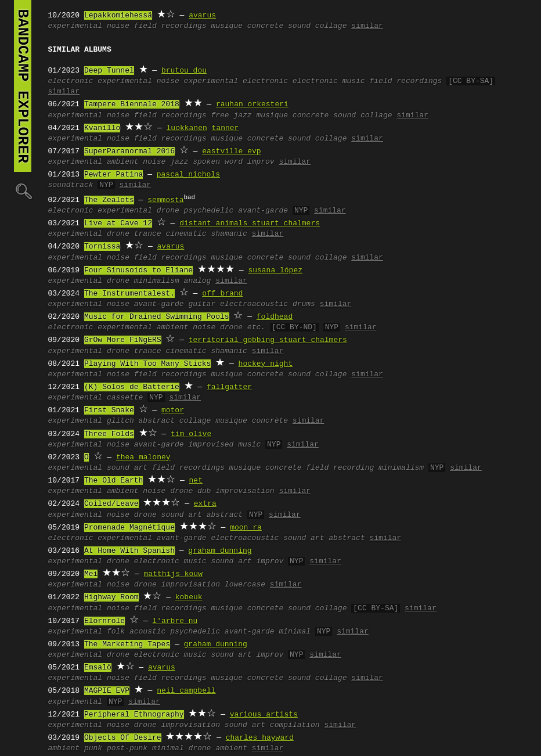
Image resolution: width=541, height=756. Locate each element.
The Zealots (109, 200)
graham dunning (220, 551)
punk (93, 748)
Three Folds (109, 434)
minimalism (157, 281)
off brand (222, 294)
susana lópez (275, 271)
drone (168, 211)
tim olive (191, 434)
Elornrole (104, 621)
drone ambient (217, 748)
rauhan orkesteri (252, 105)
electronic (71, 81)
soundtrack (71, 185)
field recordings (170, 26)
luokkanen (187, 128)
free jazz (231, 116)
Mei (91, 574)
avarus (202, 16)
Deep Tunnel (109, 71)
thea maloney (143, 458)
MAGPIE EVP (107, 691)
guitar (202, 304)
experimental (75, 26)
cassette (125, 398)
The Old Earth (113, 481)
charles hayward (260, 738)
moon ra (246, 528)
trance (148, 234)
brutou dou (184, 71)
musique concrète (252, 421)
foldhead (275, 317)
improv (261, 162)
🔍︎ (23, 191)
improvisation (245, 491)
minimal (295, 632)
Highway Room (111, 597)
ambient (123, 162)
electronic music (329, 81)
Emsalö (98, 668)
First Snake (109, 411)
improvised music (224, 445)
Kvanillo (102, 128)
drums (304, 304)
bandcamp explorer (23, 86)
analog (198, 281)
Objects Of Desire (123, 738)
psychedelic (209, 211)
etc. (256, 327)
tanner (226, 128)
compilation (295, 725)
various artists (264, 715)
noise (118, 26)
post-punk (127, 748)
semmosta (165, 200)
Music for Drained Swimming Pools (157, 317)
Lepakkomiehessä (118, 16)
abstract (157, 421)
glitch (120, 421)
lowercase (245, 585)
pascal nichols (188, 175)
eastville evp (231, 152)
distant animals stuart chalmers (250, 224)
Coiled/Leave (111, 504)
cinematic (186, 234)
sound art (127, 468)
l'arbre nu (175, 621)
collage (195, 421)
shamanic (229, 234)
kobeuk (189, 597)
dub (204, 491)
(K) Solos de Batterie (132, 387)
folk (116, 632)
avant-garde (263, 211)
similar (367, 26)
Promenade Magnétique (129, 528)
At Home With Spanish (129, 551)
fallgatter (229, 387)
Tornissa (102, 247)
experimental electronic (236, 81)
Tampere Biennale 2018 (132, 105)
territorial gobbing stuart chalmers (268, 340)
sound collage (317, 26)
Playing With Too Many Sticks (147, 364)
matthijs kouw (173, 574)
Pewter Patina (113, 175)
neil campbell (186, 691)
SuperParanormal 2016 (129, 152)
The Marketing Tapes (127, 645)
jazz (179, 162)
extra (205, 504)
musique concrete (247, 26)
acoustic (147, 632)
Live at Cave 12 (118, 224)
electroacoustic (254, 304)
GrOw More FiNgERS (123, 340)
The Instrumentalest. (129, 294)
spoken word (218, 162)
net (196, 481)
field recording (340, 468)
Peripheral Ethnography (134, 715)
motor (173, 411)
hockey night (266, 364)
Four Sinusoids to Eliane (138, 271)
